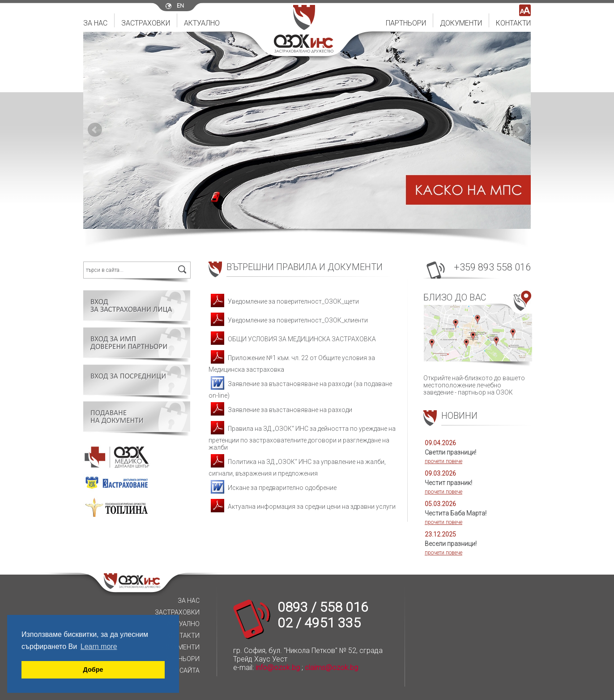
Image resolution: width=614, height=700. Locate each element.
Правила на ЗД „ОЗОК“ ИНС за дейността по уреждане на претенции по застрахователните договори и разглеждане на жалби (302, 438)
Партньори (406, 23)
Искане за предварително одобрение (273, 488)
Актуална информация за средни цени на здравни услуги (302, 507)
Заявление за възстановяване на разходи (280, 410)
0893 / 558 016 (323, 607)
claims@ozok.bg (331, 668)
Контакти (513, 23)
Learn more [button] (99, 646)
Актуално (202, 23)
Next (519, 130)
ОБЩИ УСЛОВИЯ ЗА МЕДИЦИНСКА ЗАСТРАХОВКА (292, 339)
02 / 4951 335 (319, 623)
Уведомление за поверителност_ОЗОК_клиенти (288, 320)
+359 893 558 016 (492, 267)
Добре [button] (93, 670)
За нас (95, 23)
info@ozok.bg (278, 668)
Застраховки (146, 23)
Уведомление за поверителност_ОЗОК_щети (284, 301)
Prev (95, 130)
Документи (461, 23)
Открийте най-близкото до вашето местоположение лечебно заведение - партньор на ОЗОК (477, 343)
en (180, 6)
